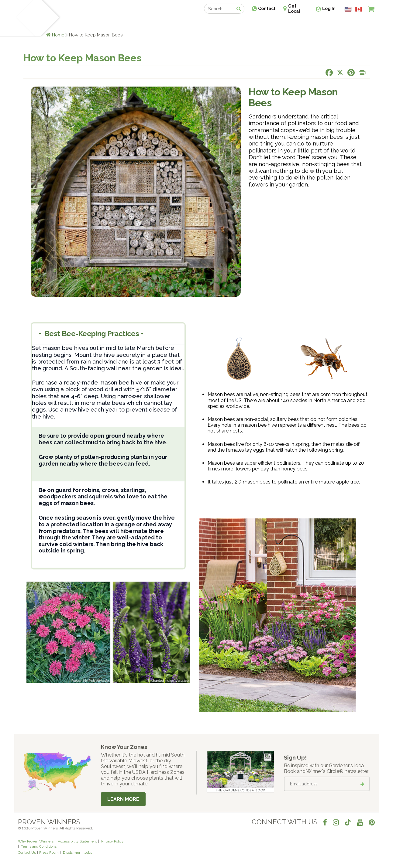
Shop (192, 24)
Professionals (242, 24)
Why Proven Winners (36, 841)
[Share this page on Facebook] (329, 73)
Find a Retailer (164, 24)
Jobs (88, 853)
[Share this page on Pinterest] (351, 73)
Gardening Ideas (122, 24)
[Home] (25, 18)
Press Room (49, 853)
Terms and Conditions (39, 846)
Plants (71, 24)
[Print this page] (362, 73)
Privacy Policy (112, 841)
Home (58, 35)
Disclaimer (72, 853)
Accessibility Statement (77, 841)
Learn (91, 24)
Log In (329, 9)
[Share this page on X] (340, 73)
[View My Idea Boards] (360, 24)
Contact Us (27, 853)
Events (212, 24)
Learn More (123, 799)
